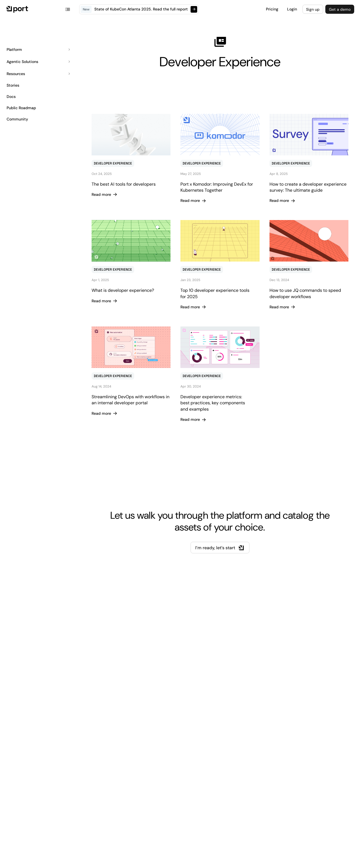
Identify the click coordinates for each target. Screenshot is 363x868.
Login (292, 9)
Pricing (272, 9)
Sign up (313, 9)
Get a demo (340, 9)
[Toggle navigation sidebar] (68, 9)
